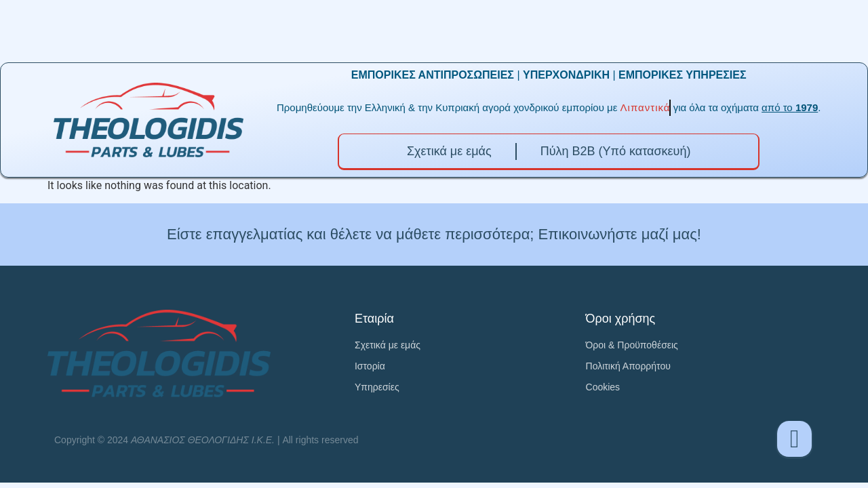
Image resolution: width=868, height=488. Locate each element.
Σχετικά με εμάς (449, 151)
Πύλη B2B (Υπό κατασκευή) (616, 151)
